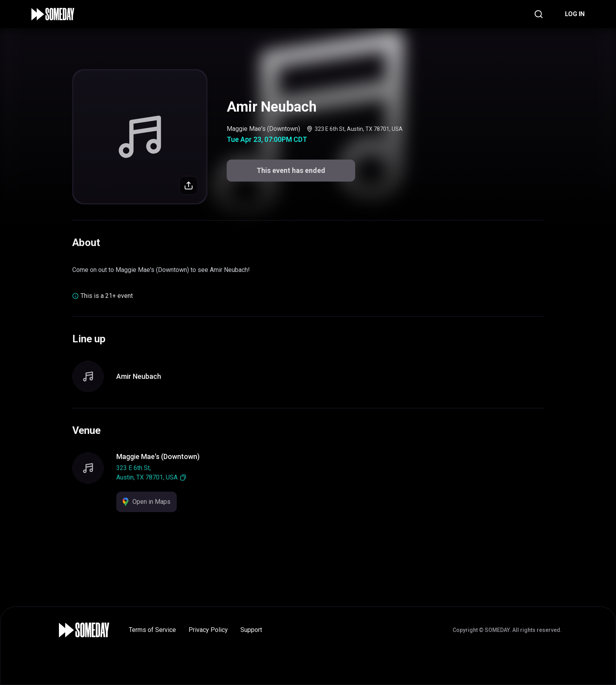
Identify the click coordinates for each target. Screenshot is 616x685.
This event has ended (291, 170)
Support (251, 630)
